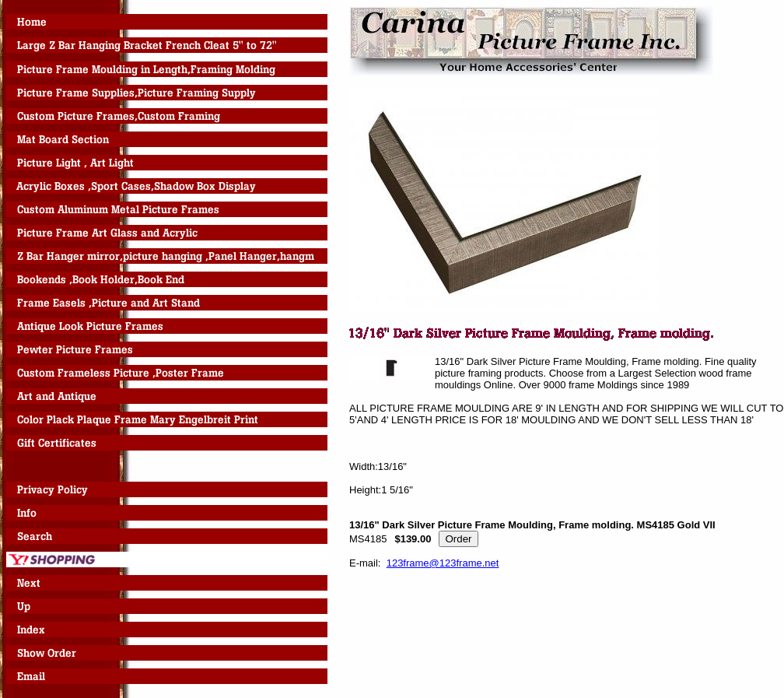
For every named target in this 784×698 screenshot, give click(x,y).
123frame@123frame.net (443, 563)
